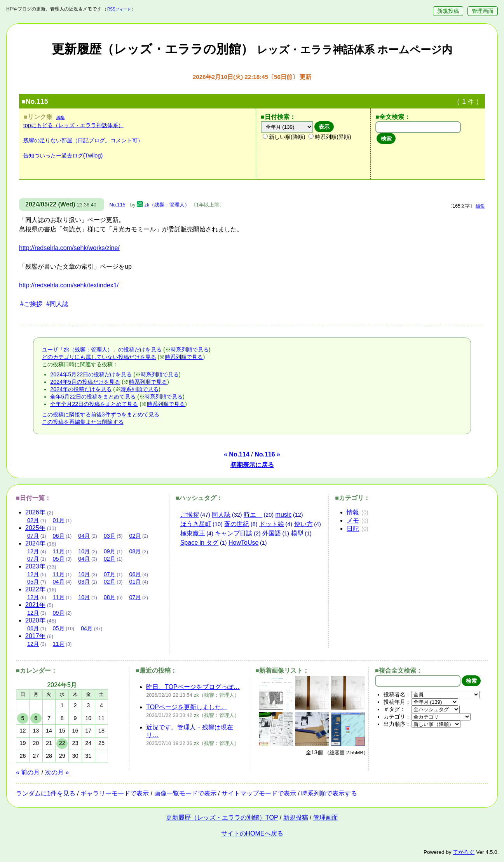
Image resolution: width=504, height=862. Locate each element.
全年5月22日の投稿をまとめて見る (93, 397)
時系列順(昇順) (330, 137)
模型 (297, 533)
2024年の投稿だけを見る (81, 389)
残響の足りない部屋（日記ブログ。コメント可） (83, 140)
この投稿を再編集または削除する (83, 422)
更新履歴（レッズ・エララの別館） (252, 49)
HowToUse (243, 543)
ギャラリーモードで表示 (115, 793)
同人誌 (221, 515)
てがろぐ (464, 852)
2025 (35, 528)
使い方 (303, 524)
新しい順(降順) (284, 137)
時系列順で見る (190, 350)
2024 (35, 543)
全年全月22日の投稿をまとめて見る (94, 404)
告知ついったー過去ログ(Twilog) (63, 156)
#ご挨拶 (31, 304)
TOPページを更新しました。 (187, 707)
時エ (253, 515)
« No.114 (237, 454)
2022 (35, 589)
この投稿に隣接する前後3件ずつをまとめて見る (101, 414)
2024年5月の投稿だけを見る (85, 382)
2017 (35, 636)
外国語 (272, 533)
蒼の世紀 (237, 524)
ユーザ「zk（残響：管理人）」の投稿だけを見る (102, 350)
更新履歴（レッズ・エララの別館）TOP (222, 817)
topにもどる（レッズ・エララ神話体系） (73, 125)
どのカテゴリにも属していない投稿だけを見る (99, 357)
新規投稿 (448, 11)
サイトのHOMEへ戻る (252, 833)
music (284, 515)
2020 (35, 620)
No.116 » (267, 454)
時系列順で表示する (329, 793)
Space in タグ (200, 543)
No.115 (117, 205)
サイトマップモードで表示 (259, 793)
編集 (61, 117)
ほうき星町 (196, 524)
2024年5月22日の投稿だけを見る (91, 374)
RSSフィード (119, 9)
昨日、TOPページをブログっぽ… (193, 687)
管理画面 (483, 11)
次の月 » (57, 772)
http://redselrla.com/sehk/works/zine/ (69, 248)
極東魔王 (193, 533)
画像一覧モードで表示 (185, 793)
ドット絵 (272, 524)
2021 (35, 605)
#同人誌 (57, 304)
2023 (35, 566)
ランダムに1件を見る (46, 793)
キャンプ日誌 (234, 533)
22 (62, 743)
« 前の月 (28, 772)
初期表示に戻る (252, 465)
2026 (35, 512)
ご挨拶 (190, 515)
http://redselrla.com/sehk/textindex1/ (69, 285)
